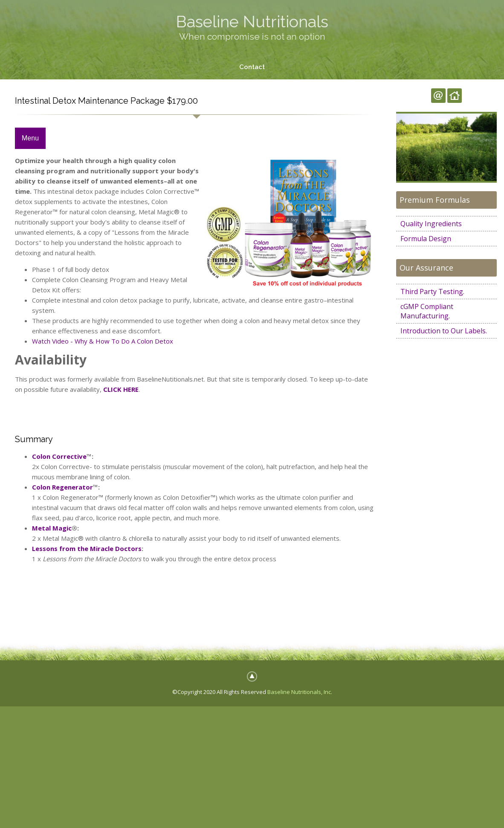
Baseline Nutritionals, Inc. (300, 692)
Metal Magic (52, 528)
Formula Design (426, 239)
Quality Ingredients (431, 224)
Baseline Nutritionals (252, 22)
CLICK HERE (121, 389)
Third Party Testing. (432, 292)
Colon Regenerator (62, 487)
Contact (252, 67)
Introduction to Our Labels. (444, 331)
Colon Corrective (59, 456)
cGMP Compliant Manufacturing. (427, 311)
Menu (30, 138)
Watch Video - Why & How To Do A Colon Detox (103, 341)
